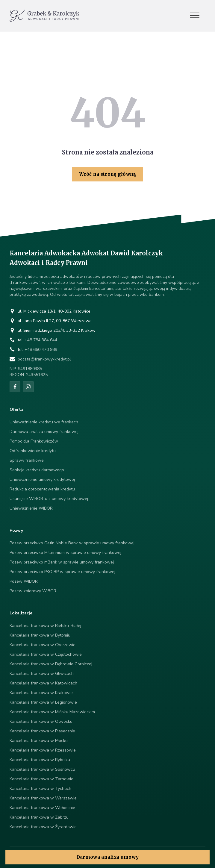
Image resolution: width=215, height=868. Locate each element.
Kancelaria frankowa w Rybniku (40, 760)
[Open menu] (195, 16)
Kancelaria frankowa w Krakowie (41, 693)
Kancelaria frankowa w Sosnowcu (42, 769)
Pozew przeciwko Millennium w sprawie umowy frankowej (65, 553)
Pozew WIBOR (24, 581)
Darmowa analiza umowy (107, 857)
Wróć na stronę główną (107, 174)
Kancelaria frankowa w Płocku (39, 741)
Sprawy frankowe (27, 460)
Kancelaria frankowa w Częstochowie (46, 654)
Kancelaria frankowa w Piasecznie (42, 731)
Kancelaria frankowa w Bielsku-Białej (45, 626)
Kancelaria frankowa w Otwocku (41, 721)
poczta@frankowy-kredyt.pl (44, 359)
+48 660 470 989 (41, 350)
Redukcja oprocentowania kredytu (42, 489)
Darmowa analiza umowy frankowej (44, 432)
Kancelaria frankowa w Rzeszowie (43, 750)
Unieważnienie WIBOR (31, 508)
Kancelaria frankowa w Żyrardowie (43, 827)
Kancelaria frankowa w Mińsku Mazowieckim (52, 712)
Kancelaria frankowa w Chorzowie (43, 645)
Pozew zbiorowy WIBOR (33, 591)
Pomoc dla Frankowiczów (34, 441)
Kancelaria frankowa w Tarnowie (41, 779)
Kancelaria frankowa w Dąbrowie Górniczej (51, 664)
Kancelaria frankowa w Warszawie (43, 798)
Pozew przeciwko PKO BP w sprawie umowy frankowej (62, 572)
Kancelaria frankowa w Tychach (40, 789)
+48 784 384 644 (41, 340)
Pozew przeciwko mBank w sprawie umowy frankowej (62, 562)
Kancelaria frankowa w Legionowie (43, 702)
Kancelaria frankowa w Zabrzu (39, 817)
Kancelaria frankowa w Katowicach (43, 683)
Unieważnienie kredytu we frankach (44, 422)
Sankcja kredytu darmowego (37, 470)
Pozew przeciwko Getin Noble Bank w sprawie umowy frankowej (72, 543)
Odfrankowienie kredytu (33, 451)
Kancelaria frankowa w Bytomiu (40, 635)
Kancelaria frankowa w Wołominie (42, 808)
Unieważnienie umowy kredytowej (42, 480)
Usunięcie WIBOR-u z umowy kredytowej (49, 499)
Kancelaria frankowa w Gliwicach (42, 674)
